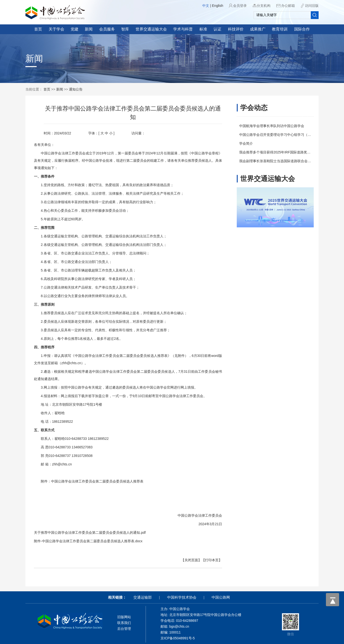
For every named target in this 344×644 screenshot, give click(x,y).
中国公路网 (221, 597)
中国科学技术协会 (182, 597)
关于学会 (56, 29)
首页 (38, 29)
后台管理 (124, 629)
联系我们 (124, 623)
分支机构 (264, 6)
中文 (206, 6)
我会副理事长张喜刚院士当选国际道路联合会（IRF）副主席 (291, 161)
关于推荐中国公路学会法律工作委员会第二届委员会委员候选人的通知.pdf (76, 533)
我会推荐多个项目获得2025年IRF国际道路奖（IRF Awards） (291, 152)
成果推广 (258, 29)
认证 (217, 29)
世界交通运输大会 (151, 29)
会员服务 (107, 29)
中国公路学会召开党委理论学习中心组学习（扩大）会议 (288, 135)
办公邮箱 (288, 6)
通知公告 (76, 89)
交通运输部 (143, 597)
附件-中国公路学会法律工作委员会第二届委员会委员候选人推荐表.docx (74, 541)
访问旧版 (312, 6)
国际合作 (302, 29)
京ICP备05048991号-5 (178, 638)
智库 (125, 29)
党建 (75, 29)
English (218, 6)
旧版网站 (124, 617)
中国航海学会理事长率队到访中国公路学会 (278, 126)
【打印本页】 (198, 560)
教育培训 (280, 29)
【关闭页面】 (177, 560)
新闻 (89, 29)
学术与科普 (183, 29)
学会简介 (252, 143)
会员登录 (240, 6)
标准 (203, 29)
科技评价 (236, 29)
